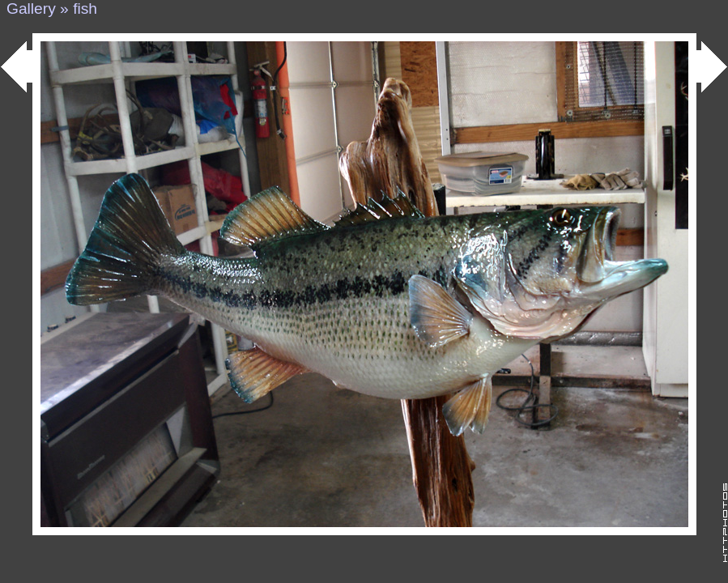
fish (85, 9)
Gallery (31, 9)
